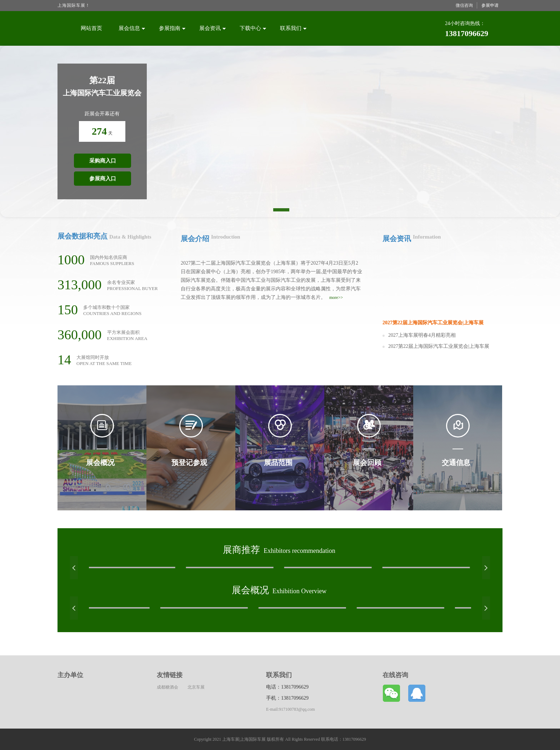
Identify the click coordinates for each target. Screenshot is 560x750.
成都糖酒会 (167, 687)
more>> (336, 297)
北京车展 (196, 687)
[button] (74, 568)
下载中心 (253, 28)
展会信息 (132, 28)
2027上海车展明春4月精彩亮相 (422, 335)
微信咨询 (464, 5)
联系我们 (293, 28)
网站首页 (91, 28)
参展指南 (172, 28)
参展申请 (490, 5)
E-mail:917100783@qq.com (291, 709)
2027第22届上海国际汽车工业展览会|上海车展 (439, 346)
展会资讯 (212, 28)
